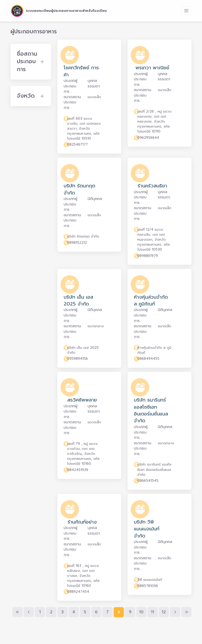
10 (141, 612)
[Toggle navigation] (186, 11)
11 (153, 612)
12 (164, 612)
